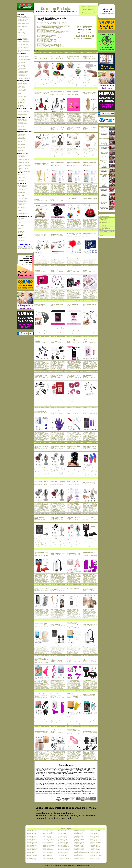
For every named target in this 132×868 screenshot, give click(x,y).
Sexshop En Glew (62, 833)
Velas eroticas (21, 195)
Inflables (20, 210)
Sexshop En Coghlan (63, 839)
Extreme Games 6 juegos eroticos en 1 (73, 270)
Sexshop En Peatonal (79, 850)
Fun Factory (21, 234)
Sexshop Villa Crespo (42, 33)
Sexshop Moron (41, 37)
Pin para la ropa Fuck (56, 57)
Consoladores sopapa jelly (24, 49)
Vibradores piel (21, 65)
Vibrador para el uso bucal (73, 553)
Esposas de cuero (22, 122)
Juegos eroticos (21, 192)
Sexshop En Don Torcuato (48, 838)
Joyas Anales (21, 179)
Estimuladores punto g (23, 168)
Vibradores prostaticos (23, 71)
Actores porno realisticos (23, 42)
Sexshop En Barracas (79, 848)
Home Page (37, 51)
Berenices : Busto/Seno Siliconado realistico (89, 589)
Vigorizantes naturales (23, 198)
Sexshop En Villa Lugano (48, 858)
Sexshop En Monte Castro (48, 845)
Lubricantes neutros (22, 26)
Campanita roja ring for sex (42, 92)
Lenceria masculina (22, 114)
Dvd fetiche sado (22, 139)
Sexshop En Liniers (94, 836)
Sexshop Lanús (41, 39)
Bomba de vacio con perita (58, 553)
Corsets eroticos (21, 91)
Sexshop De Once (62, 855)
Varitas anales (21, 180)
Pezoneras (20, 197)
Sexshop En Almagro (31, 851)
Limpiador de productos (23, 19)
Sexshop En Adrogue (95, 851)
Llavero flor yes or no (40, 234)
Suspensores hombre (23, 116)
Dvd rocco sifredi (22, 147)
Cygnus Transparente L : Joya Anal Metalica (57, 518)
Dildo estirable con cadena (90, 92)
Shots (19, 230)
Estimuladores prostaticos (24, 167)
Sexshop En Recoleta (63, 851)
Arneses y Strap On (22, 206)
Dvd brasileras (21, 136)
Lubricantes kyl (21, 28)
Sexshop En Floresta (47, 835)
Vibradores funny (22, 62)
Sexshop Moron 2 (104, 203)
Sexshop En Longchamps (80, 838)
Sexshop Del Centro (31, 854)
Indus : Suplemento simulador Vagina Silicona (41, 731)
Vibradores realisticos (23, 73)
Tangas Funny (21, 105)
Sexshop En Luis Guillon (95, 839)
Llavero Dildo (38, 128)
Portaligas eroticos (22, 96)
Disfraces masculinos (23, 113)
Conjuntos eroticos (22, 89)
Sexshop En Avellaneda (64, 850)
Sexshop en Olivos (31, 847)
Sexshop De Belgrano (79, 858)
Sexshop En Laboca (63, 832)
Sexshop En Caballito (63, 844)
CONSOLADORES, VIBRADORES (103, 219)
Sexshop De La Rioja (31, 857)
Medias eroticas (21, 95)
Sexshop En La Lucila (63, 831)
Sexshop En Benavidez (95, 847)
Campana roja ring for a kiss (90, 199)
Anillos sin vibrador (22, 203)
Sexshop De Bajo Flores (32, 860)
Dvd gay (20, 142)
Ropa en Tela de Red (23, 101)
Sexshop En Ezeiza (63, 836)
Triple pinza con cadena (73, 589)
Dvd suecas (20, 150)
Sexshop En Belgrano (47, 848)
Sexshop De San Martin (79, 854)
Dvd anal (20, 133)
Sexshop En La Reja (31, 831)
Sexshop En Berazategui (64, 847)
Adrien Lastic (21, 218)
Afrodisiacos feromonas (23, 188)
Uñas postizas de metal (89, 482)
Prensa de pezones (56, 624)
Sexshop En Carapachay (96, 842)
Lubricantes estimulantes (23, 24)
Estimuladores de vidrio (23, 161)
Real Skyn (20, 31)
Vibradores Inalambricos (23, 67)
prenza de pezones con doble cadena (57, 589)
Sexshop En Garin (31, 835)
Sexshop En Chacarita (32, 842)
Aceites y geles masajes (23, 18)
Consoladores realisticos (23, 47)
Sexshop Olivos (41, 40)
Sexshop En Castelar (63, 842)
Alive (19, 220)
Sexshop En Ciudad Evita (64, 841)
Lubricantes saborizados (23, 34)
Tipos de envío (89, 10)
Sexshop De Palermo (47, 855)
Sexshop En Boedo (78, 845)
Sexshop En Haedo (94, 832)
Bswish (19, 223)
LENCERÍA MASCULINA (105, 222)
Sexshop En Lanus (63, 835)
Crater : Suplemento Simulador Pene (40, 305)
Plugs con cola (21, 182)
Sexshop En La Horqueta (80, 831)
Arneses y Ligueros (22, 83)
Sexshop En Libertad (47, 836)
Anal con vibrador (22, 176)
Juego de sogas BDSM (89, 518)
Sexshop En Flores (78, 835)
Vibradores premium (22, 70)
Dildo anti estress (39, 57)
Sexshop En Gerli (78, 833)
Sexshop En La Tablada (95, 831)
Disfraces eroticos (22, 92)
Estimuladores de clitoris (23, 160)
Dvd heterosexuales (22, 143)
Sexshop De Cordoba (95, 857)
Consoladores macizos (23, 43)
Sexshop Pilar (40, 47)
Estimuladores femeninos (24, 164)
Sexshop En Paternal (31, 850)
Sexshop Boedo (41, 30)
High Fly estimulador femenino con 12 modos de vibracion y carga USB (74, 695)
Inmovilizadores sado (23, 124)
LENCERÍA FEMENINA (104, 221)
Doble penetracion (22, 208)
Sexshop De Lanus (78, 855)
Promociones (21, 241)
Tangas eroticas (21, 102)
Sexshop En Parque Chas (64, 848)
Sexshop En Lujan (57, 9)
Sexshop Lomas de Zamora (44, 34)
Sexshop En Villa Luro (95, 858)
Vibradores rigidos (22, 68)
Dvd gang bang (21, 140)
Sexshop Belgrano (41, 23)
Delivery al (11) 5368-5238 (25, 246)
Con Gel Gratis (21, 238)
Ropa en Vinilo (21, 99)
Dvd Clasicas (21, 149)
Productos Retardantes (23, 213)
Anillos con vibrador (22, 58)
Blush (19, 221)
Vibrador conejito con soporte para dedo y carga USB (41, 660)
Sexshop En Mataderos (48, 842)
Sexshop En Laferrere (47, 833)
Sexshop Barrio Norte (42, 25)
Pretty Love (20, 227)
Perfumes (20, 35)
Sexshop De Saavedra (95, 854)
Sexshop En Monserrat (32, 844)
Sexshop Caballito (41, 29)
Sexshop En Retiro (31, 853)
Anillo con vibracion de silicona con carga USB (89, 695)
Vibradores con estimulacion (24, 59)
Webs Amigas (66, 829)
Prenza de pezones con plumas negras (41, 376)
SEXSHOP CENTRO (104, 227)
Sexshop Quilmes (41, 35)
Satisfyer (20, 228)
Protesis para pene (22, 212)
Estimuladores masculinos (24, 165)
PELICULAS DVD (103, 226)
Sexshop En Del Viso (63, 838)
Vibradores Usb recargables (24, 79)
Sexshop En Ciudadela (48, 841)
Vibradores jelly (21, 64)
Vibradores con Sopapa (23, 77)
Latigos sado (21, 125)
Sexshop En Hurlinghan (79, 832)
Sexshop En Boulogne (63, 845)
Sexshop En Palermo (79, 847)
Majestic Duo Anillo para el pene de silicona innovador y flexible (42, 695)
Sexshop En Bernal (94, 845)
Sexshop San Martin (42, 42)
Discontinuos (21, 239)
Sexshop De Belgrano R (64, 858)
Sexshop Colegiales (42, 44)
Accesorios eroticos (22, 185)
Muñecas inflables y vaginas (24, 171)
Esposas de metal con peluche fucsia (72, 376)
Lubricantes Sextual (22, 38)
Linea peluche (21, 128)
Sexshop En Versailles (63, 854)
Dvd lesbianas (21, 146)
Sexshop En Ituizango (47, 832)
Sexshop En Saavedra (95, 853)
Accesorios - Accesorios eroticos (42, 53)
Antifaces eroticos (22, 187)
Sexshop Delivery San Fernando (81, 853)
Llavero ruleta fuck (71, 199)
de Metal (20, 170)
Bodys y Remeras (22, 110)
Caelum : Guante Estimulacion (55, 411)
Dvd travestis (21, 152)
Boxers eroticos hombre (23, 112)
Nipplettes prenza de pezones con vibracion (56, 660)
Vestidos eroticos (22, 107)
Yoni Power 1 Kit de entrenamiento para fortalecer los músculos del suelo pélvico (74, 624)
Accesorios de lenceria (23, 82)
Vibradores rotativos (22, 76)
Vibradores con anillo (23, 202)
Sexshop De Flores (78, 857)
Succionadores (21, 158)
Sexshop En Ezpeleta (31, 836)
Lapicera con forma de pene (42, 163)
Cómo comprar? (89, 6)
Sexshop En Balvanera (95, 848)
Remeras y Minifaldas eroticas (25, 98)
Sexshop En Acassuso (47, 853)
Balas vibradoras (22, 157)
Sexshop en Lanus (94, 833)
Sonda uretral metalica (56, 234)
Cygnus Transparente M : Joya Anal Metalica (41, 482)
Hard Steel (20, 233)
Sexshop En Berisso (47, 847)
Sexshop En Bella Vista (32, 848)
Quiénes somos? (89, 13)
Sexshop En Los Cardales (48, 839)
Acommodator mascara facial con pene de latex (41, 624)
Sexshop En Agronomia (79, 851)
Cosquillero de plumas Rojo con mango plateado (74, 234)
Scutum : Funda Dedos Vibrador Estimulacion (73, 482)
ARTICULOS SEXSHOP (104, 217)
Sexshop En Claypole (31, 841)
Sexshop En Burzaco (95, 844)
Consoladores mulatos (23, 44)
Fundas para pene (22, 209)
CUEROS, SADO (103, 224)
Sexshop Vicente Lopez (43, 46)
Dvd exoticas (21, 137)
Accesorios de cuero (22, 119)
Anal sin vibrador (22, 177)
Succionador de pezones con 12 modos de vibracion (90, 731)
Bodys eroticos (21, 86)
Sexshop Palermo (41, 24)
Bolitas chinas (21, 205)
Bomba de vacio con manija (90, 624)
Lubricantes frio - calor (23, 25)
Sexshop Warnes (41, 43)
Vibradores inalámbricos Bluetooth (26, 55)
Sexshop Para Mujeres (104, 194)
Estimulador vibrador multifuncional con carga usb (73, 731)
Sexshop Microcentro (42, 26)
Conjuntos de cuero (22, 121)
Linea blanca (21, 127)
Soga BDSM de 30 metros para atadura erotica (89, 660)
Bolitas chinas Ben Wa (40, 411)
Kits (19, 215)
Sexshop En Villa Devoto (64, 857)
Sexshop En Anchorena (95, 850)
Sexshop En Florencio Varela (96, 835)
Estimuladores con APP (23, 155)
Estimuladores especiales (24, 162)
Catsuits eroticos (22, 88)
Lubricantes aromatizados (24, 22)
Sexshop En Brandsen (32, 845)
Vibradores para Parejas (23, 57)
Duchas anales (21, 175)
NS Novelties (21, 225)
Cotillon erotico (21, 190)
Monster (20, 52)
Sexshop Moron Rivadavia (43, 38)
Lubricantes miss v (22, 32)
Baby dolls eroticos (22, 85)
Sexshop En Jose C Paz (32, 832)
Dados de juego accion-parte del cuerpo (73, 92)
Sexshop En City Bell (95, 841)
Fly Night (20, 29)
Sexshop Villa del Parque (43, 28)
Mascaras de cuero (22, 129)
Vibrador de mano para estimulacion (89, 553)
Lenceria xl (20, 94)
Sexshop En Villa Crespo (95, 855)
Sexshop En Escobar (79, 836)
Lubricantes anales (22, 21)
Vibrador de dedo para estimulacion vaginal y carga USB (56, 695)
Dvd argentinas (21, 134)
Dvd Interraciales (22, 144)
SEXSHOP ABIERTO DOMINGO (106, 231)
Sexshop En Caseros (79, 842)
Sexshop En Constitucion (96, 838)
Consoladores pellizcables (24, 46)
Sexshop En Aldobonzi (47, 851)
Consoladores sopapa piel (24, 50)
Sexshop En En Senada (32, 838)
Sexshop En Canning (47, 844)
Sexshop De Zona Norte (48, 854)
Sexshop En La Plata (47, 831)
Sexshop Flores (41, 32)
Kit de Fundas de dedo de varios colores (89, 447)
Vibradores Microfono (23, 74)
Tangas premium (22, 104)
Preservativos (21, 194)
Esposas (20, 191)
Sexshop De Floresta (47, 857)
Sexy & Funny (21, 231)
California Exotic (21, 224)
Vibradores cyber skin (23, 61)
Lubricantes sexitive (22, 37)
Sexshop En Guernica (32, 833)
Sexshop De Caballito (32, 858)
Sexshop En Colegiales (32, 839)
